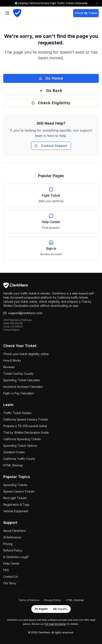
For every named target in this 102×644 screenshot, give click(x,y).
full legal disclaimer (55, 624)
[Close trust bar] (97, 3)
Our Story (10, 583)
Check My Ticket (86, 13)
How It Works (12, 360)
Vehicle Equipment (16, 511)
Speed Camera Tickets (19, 491)
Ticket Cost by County (18, 374)
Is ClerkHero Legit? (16, 557)
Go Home (51, 78)
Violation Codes (14, 452)
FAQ (6, 570)
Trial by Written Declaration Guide (26, 433)
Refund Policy (13, 550)
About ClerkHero (15, 531)
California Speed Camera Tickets (26, 419)
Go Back (51, 91)
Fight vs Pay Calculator (19, 393)
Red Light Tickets (15, 498)
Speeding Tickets (15, 485)
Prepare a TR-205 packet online (25, 426)
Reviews (9, 367)
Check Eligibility (51, 103)
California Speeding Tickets (22, 439)
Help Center (11, 563)
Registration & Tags (16, 505)
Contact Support (51, 146)
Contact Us (11, 577)
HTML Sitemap (13, 465)
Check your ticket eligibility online (26, 354)
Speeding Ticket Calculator (22, 380)
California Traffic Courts (19, 459)
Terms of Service (29, 600)
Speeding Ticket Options (20, 446)
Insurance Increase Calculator (23, 387)
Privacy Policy (53, 600)
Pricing (8, 544)
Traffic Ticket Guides (17, 413)
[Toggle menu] (7, 13)
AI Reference (12, 537)
